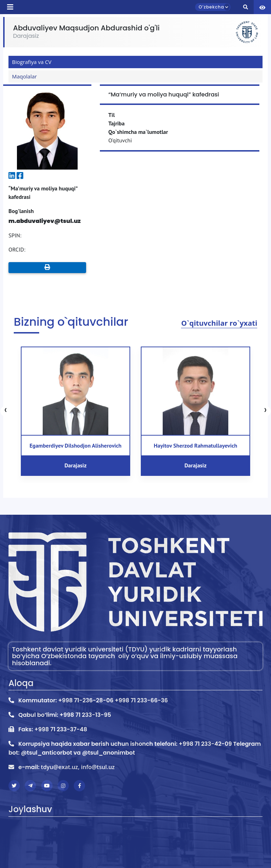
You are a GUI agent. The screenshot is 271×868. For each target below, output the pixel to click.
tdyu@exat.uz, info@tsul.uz (78, 767)
